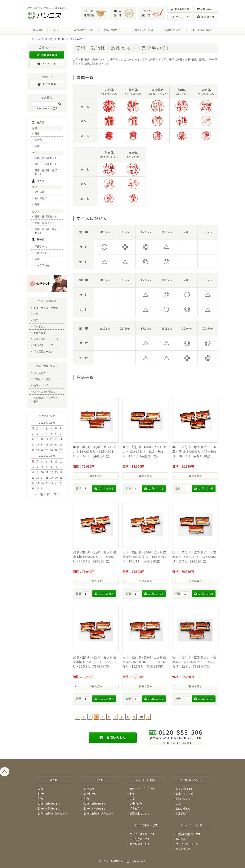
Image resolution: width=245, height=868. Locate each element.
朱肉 (37, 259)
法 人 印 (58, 30)
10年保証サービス (43, 351)
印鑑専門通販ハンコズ (188, 834)
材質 (36, 314)
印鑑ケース (41, 246)
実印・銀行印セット (46, 158)
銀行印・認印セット (46, 164)
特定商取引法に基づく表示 (46, 399)
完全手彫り (40, 326)
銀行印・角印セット (95, 808)
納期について (173, 30)
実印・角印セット (45, 223)
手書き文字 (40, 333)
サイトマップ (183, 849)
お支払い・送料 (144, 30)
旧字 (36, 320)
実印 (37, 133)
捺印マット (41, 253)
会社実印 (40, 192)
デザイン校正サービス (46, 339)
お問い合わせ (183, 808)
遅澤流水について (140, 813)
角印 (37, 204)
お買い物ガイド (114, 30)
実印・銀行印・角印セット (46, 231)
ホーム (35, 39)
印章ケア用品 (42, 265)
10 (141, 717)
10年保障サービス (140, 844)
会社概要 (181, 839)
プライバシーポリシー (188, 844)
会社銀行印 (41, 198)
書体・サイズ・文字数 (46, 308)
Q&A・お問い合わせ (45, 391)
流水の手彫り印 (83, 30)
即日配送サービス (43, 345)
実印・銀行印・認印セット (46, 172)
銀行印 (38, 139)
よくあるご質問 (202, 30)
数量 (78, 488)
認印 (37, 146)
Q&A (178, 803)
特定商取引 (182, 813)
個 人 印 (37, 30)
